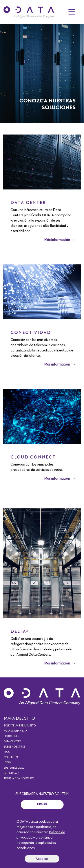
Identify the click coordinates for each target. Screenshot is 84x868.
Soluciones (11, 736)
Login (8, 763)
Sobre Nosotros (15, 747)
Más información (57, 240)
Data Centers (12, 742)
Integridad (11, 773)
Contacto (11, 757)
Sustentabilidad (14, 768)
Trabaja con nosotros (19, 779)
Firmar (42, 804)
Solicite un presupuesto (20, 726)
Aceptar (42, 859)
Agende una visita (15, 731)
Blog (7, 752)
